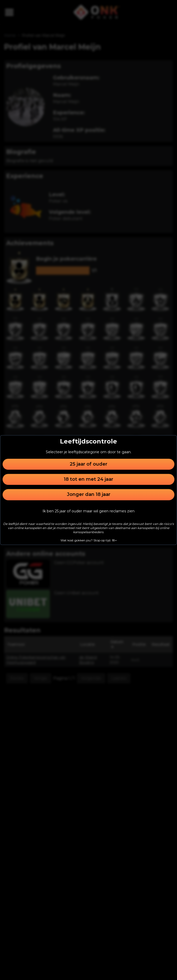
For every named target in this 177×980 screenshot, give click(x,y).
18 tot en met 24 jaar (88, 479)
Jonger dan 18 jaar (89, 495)
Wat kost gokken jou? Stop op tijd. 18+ (89, 540)
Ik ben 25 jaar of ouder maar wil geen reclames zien (88, 511)
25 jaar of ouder (88, 464)
